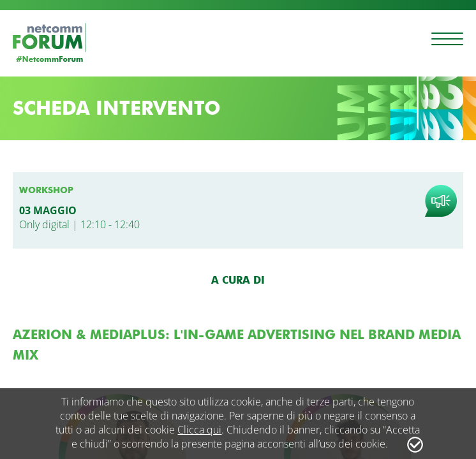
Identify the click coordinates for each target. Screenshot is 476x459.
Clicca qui (199, 430)
